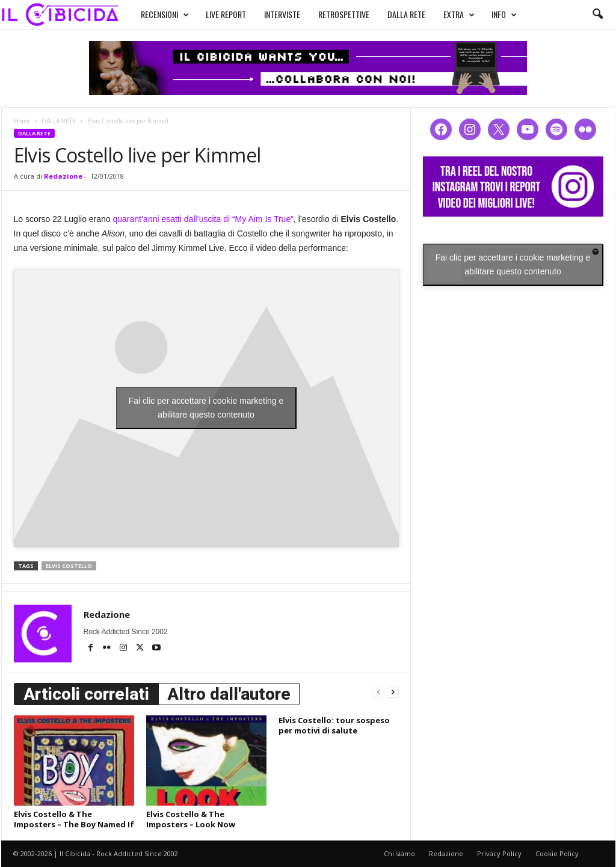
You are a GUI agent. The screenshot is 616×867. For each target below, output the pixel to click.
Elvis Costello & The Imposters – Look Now (191, 819)
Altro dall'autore (229, 694)
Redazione (63, 176)
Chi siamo (399, 853)
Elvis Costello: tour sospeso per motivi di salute (334, 725)
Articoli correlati (86, 694)
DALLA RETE (406, 14)
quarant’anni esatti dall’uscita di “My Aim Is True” (203, 219)
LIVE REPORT (226, 14)
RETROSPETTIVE (344, 14)
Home (22, 121)
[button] (597, 14)
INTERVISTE (282, 14)
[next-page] (393, 692)
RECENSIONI (165, 14)
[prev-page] (378, 692)
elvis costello (69, 566)
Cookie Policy (557, 853)
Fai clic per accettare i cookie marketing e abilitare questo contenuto (206, 408)
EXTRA (459, 14)
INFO (504, 14)
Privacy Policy (499, 853)
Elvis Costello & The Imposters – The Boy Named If (74, 819)
